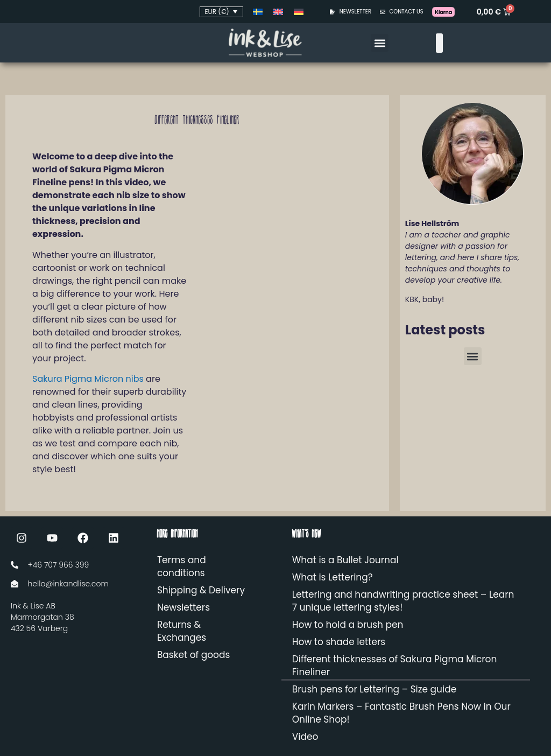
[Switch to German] (299, 12)
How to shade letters (339, 642)
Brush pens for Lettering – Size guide (374, 689)
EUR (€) (217, 12)
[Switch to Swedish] (258, 12)
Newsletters (183, 607)
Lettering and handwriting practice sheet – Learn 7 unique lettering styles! (403, 601)
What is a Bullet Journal (345, 560)
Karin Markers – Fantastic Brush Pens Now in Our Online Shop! (401, 713)
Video (305, 737)
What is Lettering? (333, 577)
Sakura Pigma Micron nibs (88, 379)
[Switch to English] (278, 12)
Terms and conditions (182, 566)
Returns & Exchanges (182, 631)
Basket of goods (193, 655)
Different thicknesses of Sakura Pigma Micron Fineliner (395, 666)
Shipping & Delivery (201, 590)
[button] (380, 43)
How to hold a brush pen (348, 625)
